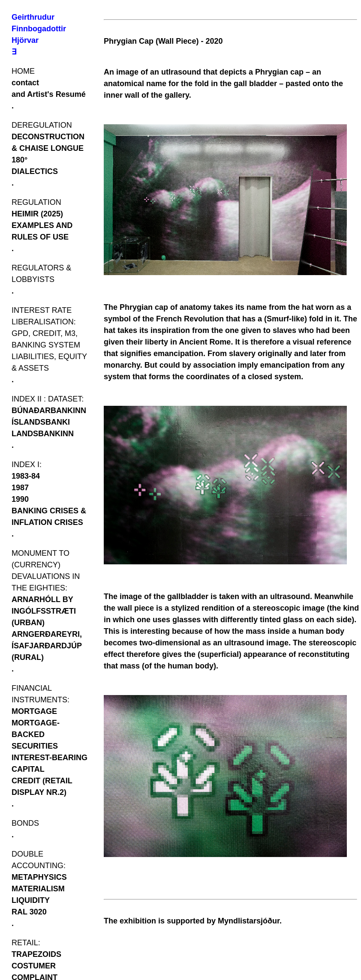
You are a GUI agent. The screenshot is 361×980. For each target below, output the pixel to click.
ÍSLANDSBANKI (41, 422)
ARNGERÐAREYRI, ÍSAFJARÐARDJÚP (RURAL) (47, 646)
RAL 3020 (29, 912)
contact (25, 83)
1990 (20, 499)
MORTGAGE (34, 711)
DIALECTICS (35, 171)
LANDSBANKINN (43, 434)
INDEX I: (27, 465)
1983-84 (26, 476)
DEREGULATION (42, 125)
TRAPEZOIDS (36, 954)
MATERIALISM (38, 889)
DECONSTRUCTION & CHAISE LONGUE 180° (48, 148)
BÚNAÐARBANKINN (49, 411)
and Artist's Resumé (49, 94)
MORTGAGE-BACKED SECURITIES (36, 734)
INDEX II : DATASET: (48, 399)
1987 (20, 488)
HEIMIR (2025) (37, 214)
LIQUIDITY (31, 900)
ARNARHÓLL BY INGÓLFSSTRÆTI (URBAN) (44, 611)
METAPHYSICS (39, 877)
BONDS (25, 823)
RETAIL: (26, 943)
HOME (23, 71)
